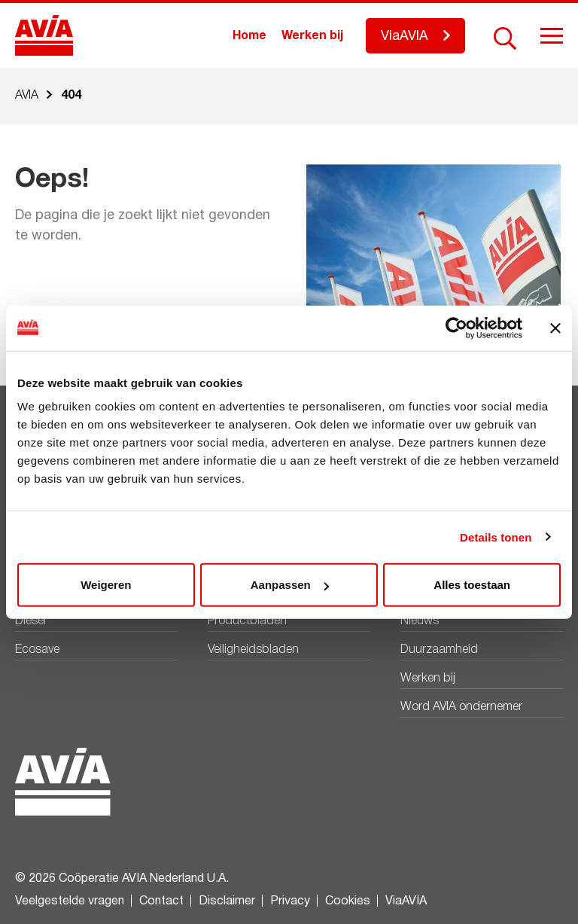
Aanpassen (290, 585)
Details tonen (496, 537)
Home (249, 36)
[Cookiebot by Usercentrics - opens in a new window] (456, 328)
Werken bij (312, 36)
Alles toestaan (472, 585)
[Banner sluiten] (555, 328)
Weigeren (106, 585)
